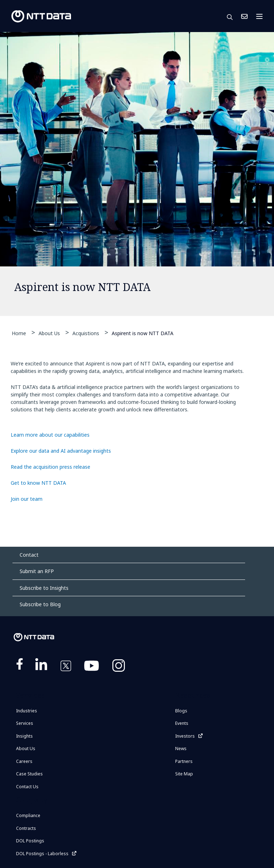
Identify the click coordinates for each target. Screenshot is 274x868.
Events (182, 723)
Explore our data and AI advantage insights (61, 451)
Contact (29, 555)
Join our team (27, 499)
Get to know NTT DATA (38, 483)
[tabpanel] (137, 174)
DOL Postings (30, 841)
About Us (49, 333)
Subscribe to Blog (40, 604)
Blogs (181, 711)
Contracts (26, 828)
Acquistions (86, 333)
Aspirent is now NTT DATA (143, 333)
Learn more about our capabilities (50, 435)
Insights (24, 736)
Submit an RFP (37, 571)
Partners (184, 761)
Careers (24, 761)
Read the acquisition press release (50, 467)
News (181, 749)
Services (25, 723)
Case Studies (29, 774)
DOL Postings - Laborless (42, 854)
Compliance (28, 815)
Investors (185, 736)
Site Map (184, 774)
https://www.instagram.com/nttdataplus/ (119, 667)
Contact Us (244, 16)
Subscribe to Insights (44, 588)
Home (19, 333)
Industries (27, 711)
